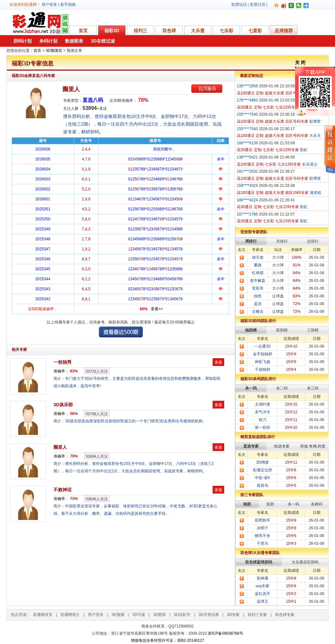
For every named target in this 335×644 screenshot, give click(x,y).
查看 (218, 362)
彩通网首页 (43, 615)
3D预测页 (54, 51)
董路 (258, 265)
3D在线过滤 (103, 41)
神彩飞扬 (263, 362)
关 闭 (300, 62)
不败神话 (62, 490)
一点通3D (262, 346)
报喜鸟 (263, 485)
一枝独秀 (62, 362)
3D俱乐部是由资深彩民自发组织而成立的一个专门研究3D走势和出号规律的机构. (134, 421)
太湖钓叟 (263, 404)
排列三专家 (257, 615)
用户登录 (49, 5)
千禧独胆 (263, 370)
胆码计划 (23, 41)
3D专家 (233, 615)
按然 (258, 296)
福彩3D (112, 31)
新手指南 (68, 5)
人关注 (97, 371)
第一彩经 (263, 428)
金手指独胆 (263, 354)
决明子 (263, 528)
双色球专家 (285, 615)
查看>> (157, 309)
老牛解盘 (258, 281)
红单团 (258, 273)
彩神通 (263, 578)
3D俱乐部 (63, 405)
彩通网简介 (70, 615)
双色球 (169, 31)
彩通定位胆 (263, 470)
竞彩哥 (258, 288)
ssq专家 (262, 586)
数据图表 (74, 41)
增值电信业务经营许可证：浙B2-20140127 (167, 640)
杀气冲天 (263, 412)
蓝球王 (263, 601)
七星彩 (255, 31)
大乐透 (198, 31)
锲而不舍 (263, 536)
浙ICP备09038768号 (225, 633)
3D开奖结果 (209, 615)
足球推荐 (284, 31)
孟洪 (258, 304)
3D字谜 (139, 615)
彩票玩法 (239, 5)
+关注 (102, 109)
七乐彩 (226, 31)
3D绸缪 (262, 462)
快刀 (263, 420)
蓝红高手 (263, 594)
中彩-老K (263, 478)
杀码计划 (48, 41)
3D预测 (118, 615)
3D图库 (159, 615)
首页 (83, 31)
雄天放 (258, 257)
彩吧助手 (263, 520)
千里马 (263, 543)
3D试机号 (182, 615)
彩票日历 (258, 5)
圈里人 (71, 89)
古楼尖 (258, 312)
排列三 (140, 31)
